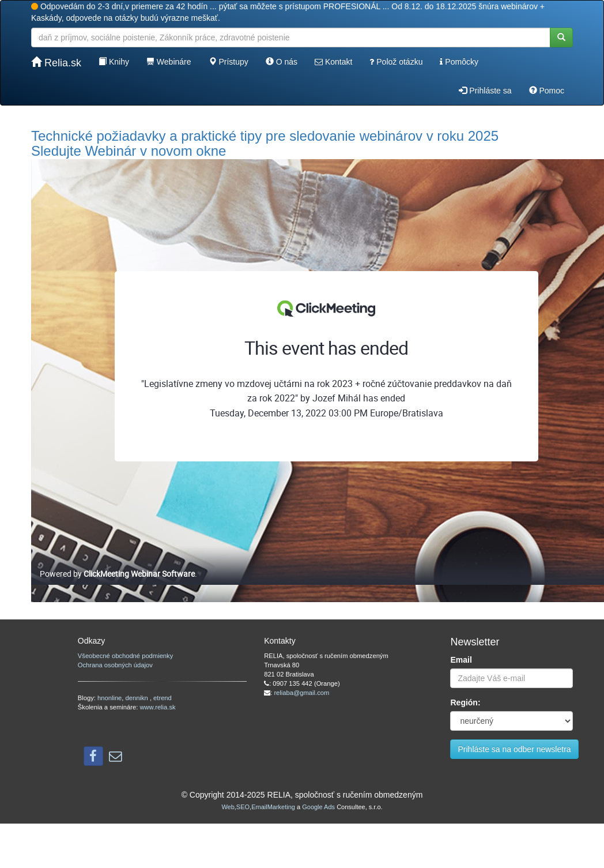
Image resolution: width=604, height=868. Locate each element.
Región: (465, 702)
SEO (243, 807)
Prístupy (229, 62)
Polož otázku (396, 62)
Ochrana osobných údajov (115, 665)
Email (461, 660)
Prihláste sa (485, 91)
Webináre (169, 62)
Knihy (114, 62)
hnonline (110, 698)
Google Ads (318, 807)
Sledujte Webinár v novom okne (129, 151)
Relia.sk (56, 63)
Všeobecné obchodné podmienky (125, 656)
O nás (282, 62)
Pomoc (547, 91)
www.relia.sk (157, 707)
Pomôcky (459, 62)
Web (228, 807)
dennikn (138, 698)
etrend (163, 698)
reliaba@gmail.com (301, 693)
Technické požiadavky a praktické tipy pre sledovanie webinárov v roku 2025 (265, 136)
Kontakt (333, 62)
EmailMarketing (273, 807)
